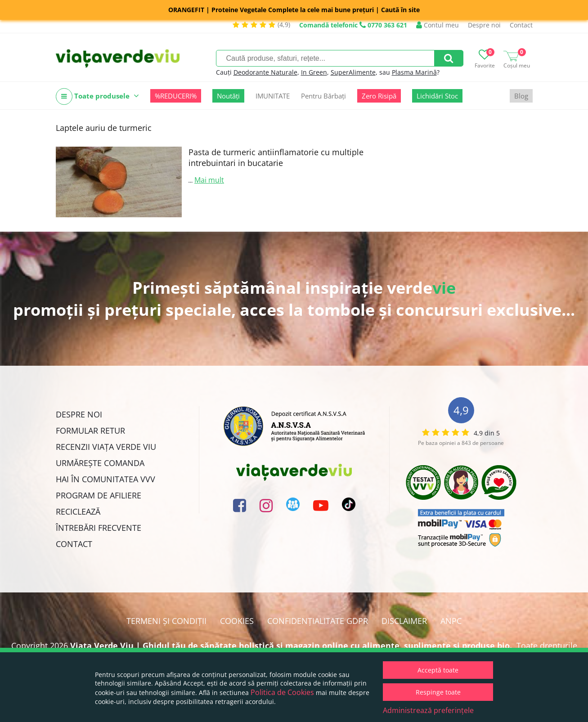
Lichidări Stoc (437, 96)
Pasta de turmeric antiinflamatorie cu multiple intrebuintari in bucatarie (276, 157)
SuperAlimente (353, 72)
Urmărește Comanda (100, 463)
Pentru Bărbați (323, 96)
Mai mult (209, 180)
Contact (521, 25)
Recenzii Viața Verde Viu (106, 447)
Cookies (237, 621)
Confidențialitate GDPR (318, 621)
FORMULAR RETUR (90, 431)
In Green (314, 72)
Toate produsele (97, 96)
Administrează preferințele (428, 710)
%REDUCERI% (176, 96)
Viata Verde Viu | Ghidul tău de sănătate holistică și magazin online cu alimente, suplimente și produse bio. (291, 646)
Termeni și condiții (166, 621)
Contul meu (438, 25)
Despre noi (484, 25)
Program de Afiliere (99, 495)
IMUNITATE (273, 96)
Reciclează (78, 511)
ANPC (451, 621)
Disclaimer (404, 621)
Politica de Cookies (282, 692)
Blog (521, 96)
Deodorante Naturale (265, 72)
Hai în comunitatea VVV (105, 479)
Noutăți (228, 96)
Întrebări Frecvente (99, 528)
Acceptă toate (438, 670)
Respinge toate (438, 692)
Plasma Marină (414, 72)
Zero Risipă (379, 96)
